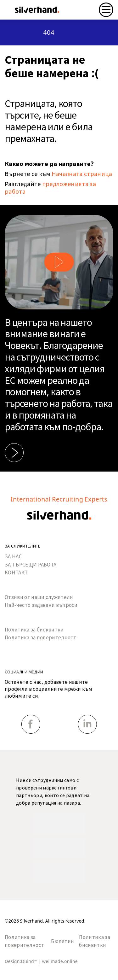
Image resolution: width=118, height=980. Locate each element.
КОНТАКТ (16, 573)
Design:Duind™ (22, 962)
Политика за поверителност (40, 638)
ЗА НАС (13, 557)
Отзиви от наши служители (39, 597)
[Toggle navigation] (106, 10)
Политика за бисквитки (34, 630)
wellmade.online (60, 962)
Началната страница (82, 174)
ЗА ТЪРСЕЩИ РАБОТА (31, 565)
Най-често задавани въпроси (41, 605)
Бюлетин (62, 941)
